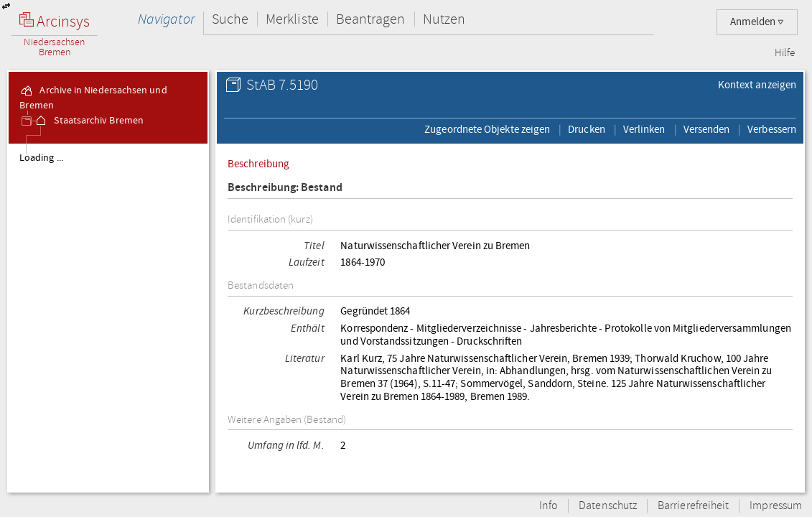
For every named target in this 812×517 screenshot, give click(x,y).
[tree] (108, 317)
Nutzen (444, 19)
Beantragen (371, 19)
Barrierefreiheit (693, 506)
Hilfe (785, 53)
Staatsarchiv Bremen (89, 121)
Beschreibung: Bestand (285, 188)
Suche (230, 19)
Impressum (776, 506)
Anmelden (757, 22)
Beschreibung (258, 164)
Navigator (166, 19)
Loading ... (41, 158)
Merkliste (292, 19)
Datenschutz (608, 506)
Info (549, 506)
